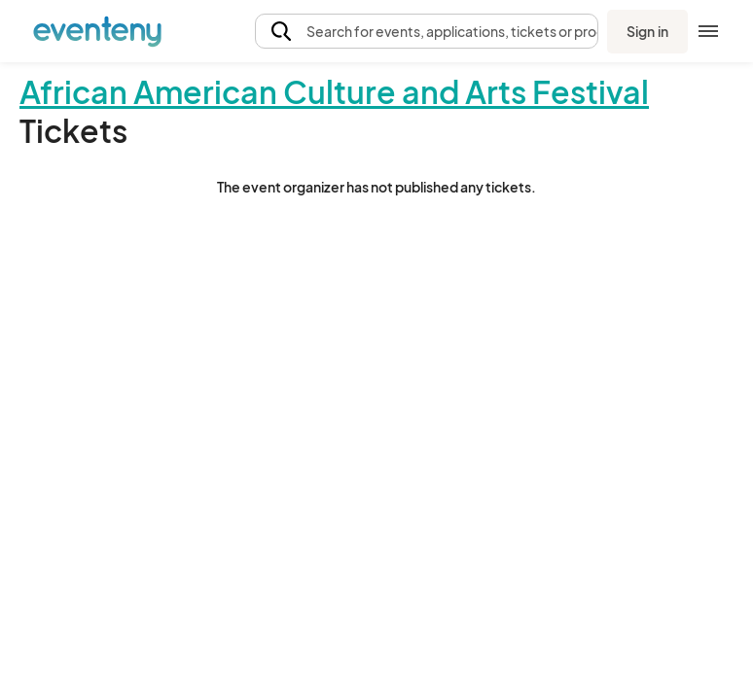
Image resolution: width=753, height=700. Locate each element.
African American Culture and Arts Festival (334, 91)
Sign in (647, 31)
